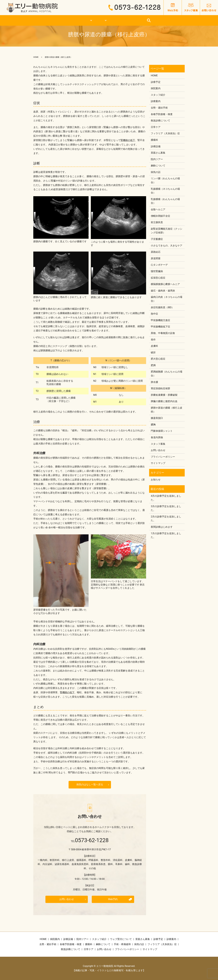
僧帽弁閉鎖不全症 (160, 216)
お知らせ (156, 480)
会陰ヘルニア (158, 209)
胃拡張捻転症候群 (160, 388)
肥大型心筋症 (158, 359)
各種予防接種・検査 (162, 114)
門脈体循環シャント (162, 431)
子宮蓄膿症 (157, 239)
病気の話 (156, 172)
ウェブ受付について (121, 939)
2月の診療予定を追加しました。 (166, 519)
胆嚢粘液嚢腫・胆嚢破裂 (164, 395)
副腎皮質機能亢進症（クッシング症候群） (167, 231)
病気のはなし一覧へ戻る (90, 784)
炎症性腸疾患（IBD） (162, 307)
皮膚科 (154, 346)
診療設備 (156, 146)
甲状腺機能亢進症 (160, 320)
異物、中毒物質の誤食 (163, 333)
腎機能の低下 (128, 140)
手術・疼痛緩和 (122, 944)
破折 (153, 352)
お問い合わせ (67, 899)
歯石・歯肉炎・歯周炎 (163, 291)
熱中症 (154, 314)
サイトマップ (158, 463)
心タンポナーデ (159, 265)
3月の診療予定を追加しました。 (166, 508)
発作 (153, 340)
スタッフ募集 (158, 444)
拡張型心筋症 (158, 278)
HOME (43, 20)
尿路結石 (156, 252)
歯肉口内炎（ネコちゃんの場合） (167, 299)
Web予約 (113, 899)
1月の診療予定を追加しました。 (166, 535)
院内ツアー (157, 159)
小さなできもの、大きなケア (167, 246)
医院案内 (72, 20)
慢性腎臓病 (157, 271)
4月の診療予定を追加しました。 (166, 498)
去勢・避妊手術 (159, 108)
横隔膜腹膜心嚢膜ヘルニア (165, 284)
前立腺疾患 (157, 222)
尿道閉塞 (156, 258)
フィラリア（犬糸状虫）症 (165, 133)
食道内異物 (157, 437)
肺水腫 (154, 382)
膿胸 (153, 425)
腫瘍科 (154, 140)
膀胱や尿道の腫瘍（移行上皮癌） (167, 410)
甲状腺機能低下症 (160, 327)
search (189, 20)
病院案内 (156, 88)
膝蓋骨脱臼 (157, 418)
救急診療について (138, 20)
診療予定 (156, 82)
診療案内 (102, 20)
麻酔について (158, 166)
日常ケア (175, 20)
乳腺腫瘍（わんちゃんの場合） (165, 201)
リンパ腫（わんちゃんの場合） (165, 180)
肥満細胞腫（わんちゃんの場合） (167, 374)
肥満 (153, 365)
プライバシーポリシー (163, 457)
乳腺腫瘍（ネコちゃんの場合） (165, 191)
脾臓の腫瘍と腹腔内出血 (164, 401)
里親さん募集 (158, 153)
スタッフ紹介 (158, 95)
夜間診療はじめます (162, 527)
